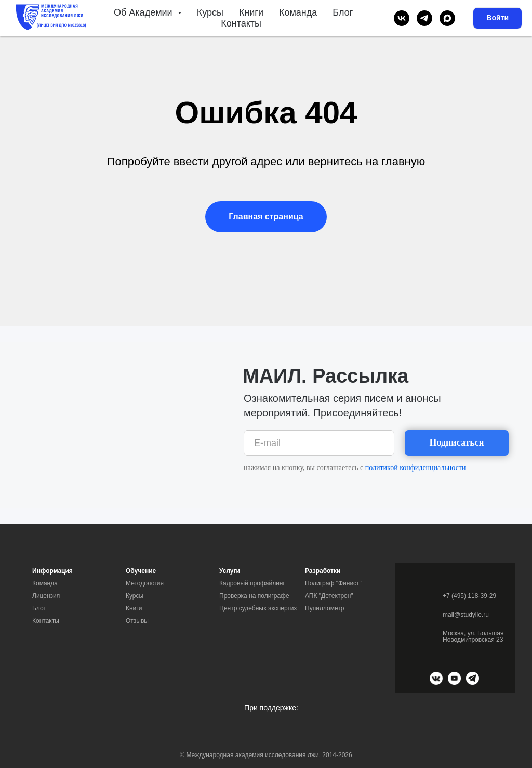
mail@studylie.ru (466, 615)
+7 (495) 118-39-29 (469, 596)
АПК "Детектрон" (329, 596)
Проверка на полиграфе (254, 596)
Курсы (210, 12)
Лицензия (46, 596)
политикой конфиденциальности (416, 468)
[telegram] (424, 18)
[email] (319, 443)
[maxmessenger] (447, 18)
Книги (251, 12)
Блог (343, 12)
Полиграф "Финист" (333, 583)
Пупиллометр (324, 608)
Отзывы (137, 621)
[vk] (402, 18)
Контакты (241, 23)
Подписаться (456, 442)
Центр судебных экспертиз (258, 608)
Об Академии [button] (144, 12)
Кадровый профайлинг (252, 583)
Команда (298, 12)
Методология (145, 583)
